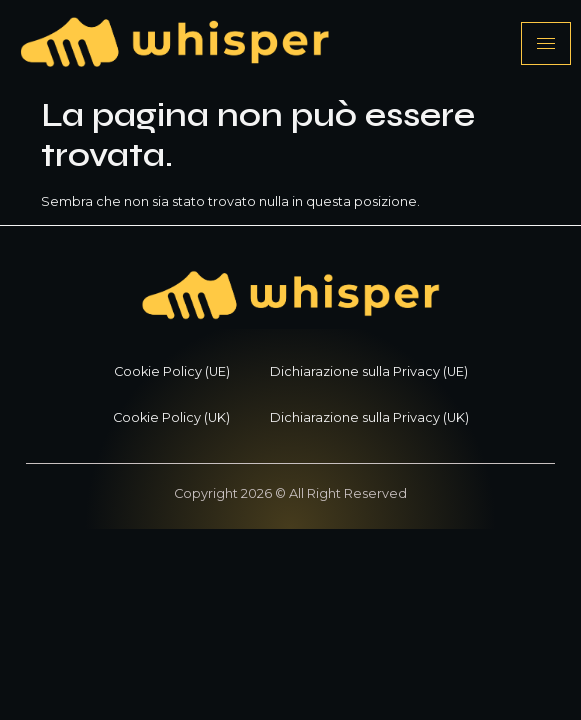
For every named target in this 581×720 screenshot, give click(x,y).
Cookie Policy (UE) (172, 371)
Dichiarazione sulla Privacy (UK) (369, 417)
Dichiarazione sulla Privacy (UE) (369, 371)
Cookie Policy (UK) (171, 417)
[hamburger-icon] (546, 43)
